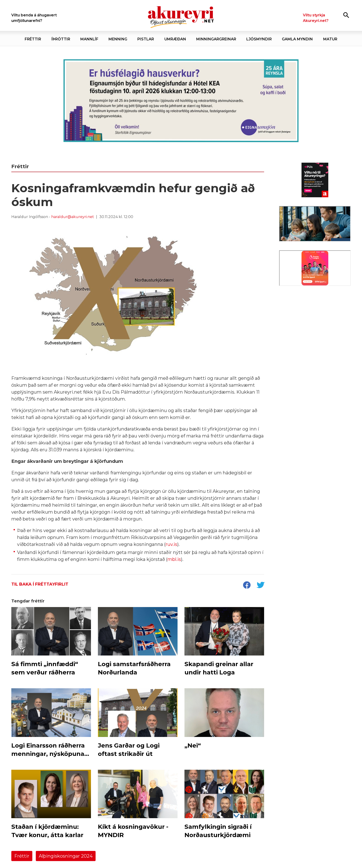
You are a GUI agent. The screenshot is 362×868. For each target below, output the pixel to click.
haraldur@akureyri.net (73, 217)
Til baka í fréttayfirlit (40, 584)
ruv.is (171, 544)
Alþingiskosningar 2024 (66, 856)
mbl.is (174, 559)
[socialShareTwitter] (260, 586)
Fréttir (22, 856)
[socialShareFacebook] (247, 586)
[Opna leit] (346, 15)
